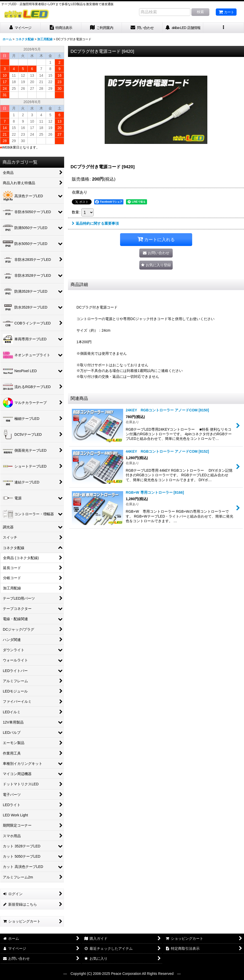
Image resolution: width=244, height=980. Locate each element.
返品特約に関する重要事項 (95, 223)
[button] (223, 28)
